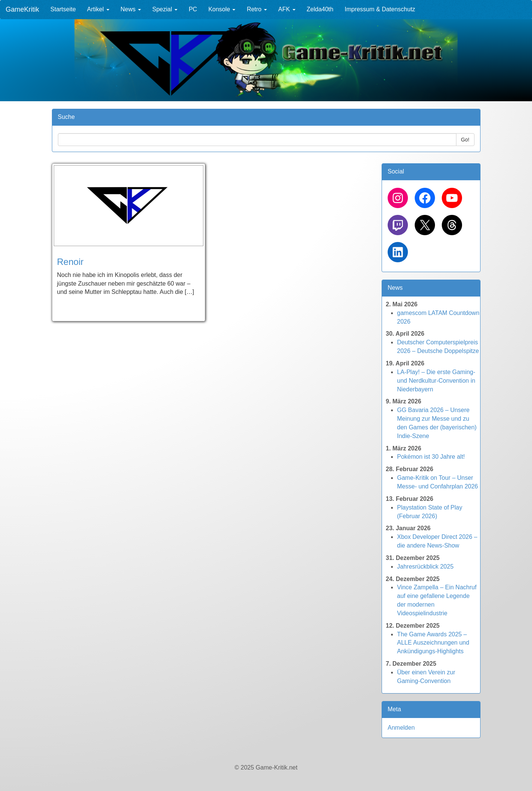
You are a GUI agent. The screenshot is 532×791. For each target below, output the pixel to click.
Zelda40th (320, 9)
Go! (465, 140)
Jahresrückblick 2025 (425, 567)
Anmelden (401, 728)
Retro (257, 9)
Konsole (222, 9)
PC (193, 9)
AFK (287, 9)
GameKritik (22, 9)
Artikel (98, 9)
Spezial (165, 9)
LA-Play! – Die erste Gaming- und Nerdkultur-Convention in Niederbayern (436, 381)
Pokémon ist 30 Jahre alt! (431, 457)
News (131, 9)
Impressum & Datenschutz (380, 9)
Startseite (63, 9)
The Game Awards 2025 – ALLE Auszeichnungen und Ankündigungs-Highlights (433, 643)
